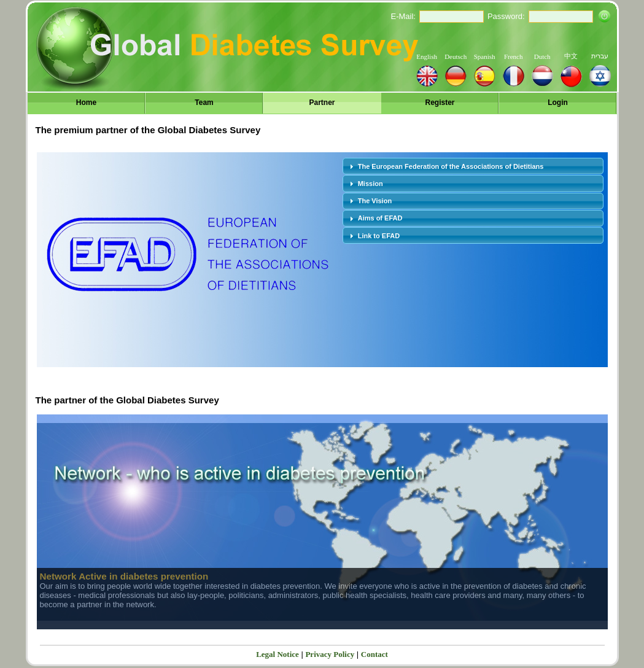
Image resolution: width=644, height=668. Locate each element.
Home (86, 103)
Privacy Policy (330, 654)
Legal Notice (277, 654)
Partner (322, 103)
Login (558, 103)
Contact (374, 654)
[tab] (473, 166)
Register (440, 103)
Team (204, 103)
